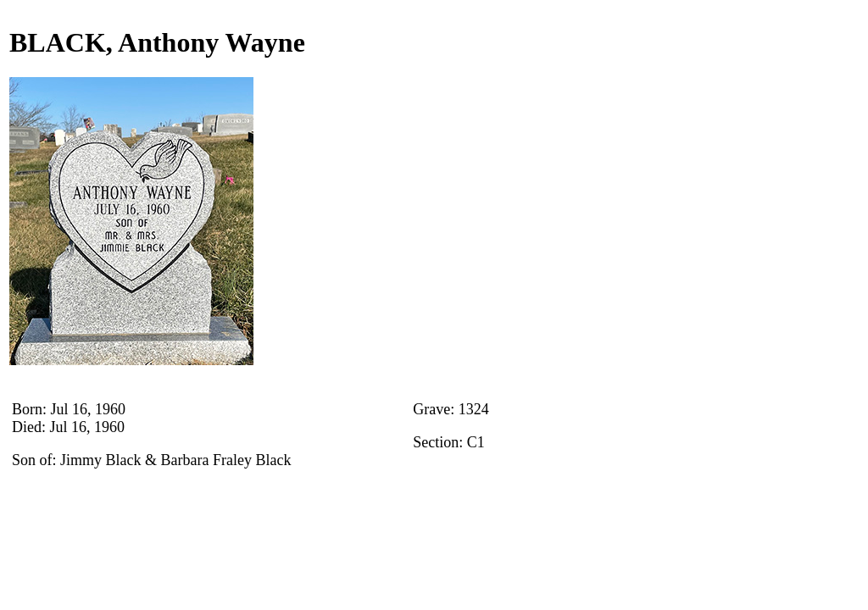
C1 (476, 442)
